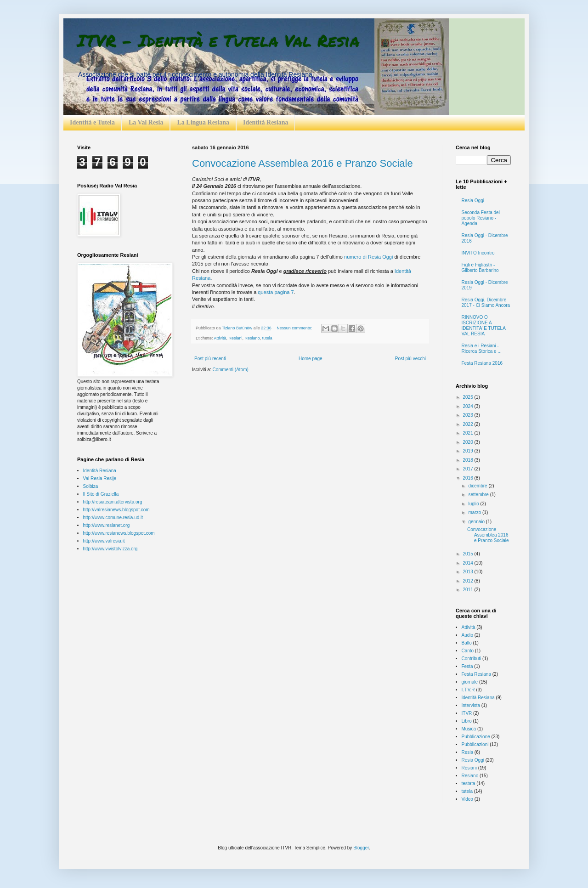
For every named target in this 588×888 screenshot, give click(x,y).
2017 (468, 469)
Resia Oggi (473, 201)
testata (469, 783)
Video (467, 799)
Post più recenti (210, 359)
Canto (468, 651)
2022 (468, 424)
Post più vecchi (410, 359)
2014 (468, 563)
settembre (479, 495)
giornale (470, 682)
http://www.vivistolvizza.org (110, 549)
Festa (467, 666)
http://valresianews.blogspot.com (116, 510)
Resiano (252, 338)
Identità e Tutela (92, 122)
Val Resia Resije (100, 478)
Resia (468, 752)
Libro (467, 721)
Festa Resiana (476, 674)
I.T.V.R (468, 690)
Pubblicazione (476, 737)
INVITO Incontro (478, 253)
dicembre (478, 486)
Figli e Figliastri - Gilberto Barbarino (480, 268)
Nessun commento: (295, 328)
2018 (468, 460)
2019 (468, 451)
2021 (468, 433)
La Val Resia (146, 122)
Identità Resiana (266, 122)
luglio (474, 504)
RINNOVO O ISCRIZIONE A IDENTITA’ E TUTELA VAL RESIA (484, 325)
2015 (468, 554)
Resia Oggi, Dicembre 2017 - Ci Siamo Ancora (486, 303)
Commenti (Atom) (230, 370)
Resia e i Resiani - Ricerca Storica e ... (482, 348)
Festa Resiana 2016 (482, 363)
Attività (220, 338)
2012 (468, 581)
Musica (469, 729)
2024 (468, 406)
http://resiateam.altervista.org (113, 502)
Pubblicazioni (475, 744)
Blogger (361, 848)
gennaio (477, 522)
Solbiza (91, 486)
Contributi (472, 659)
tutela (267, 338)
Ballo (467, 643)
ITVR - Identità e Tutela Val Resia (218, 40)
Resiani (236, 338)
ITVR (467, 713)
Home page (311, 359)
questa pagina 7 (276, 292)
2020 (468, 442)
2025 (468, 397)
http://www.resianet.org (107, 525)
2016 (468, 478)
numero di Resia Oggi (368, 257)
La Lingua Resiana (203, 122)
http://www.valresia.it (104, 541)
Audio (468, 635)
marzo (475, 512)
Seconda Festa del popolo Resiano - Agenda (481, 218)
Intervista (471, 705)
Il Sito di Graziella (101, 494)
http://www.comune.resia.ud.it (113, 518)
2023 (468, 415)
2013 (468, 572)
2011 (468, 590)
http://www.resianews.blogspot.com (119, 533)
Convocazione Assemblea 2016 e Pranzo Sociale (302, 163)
